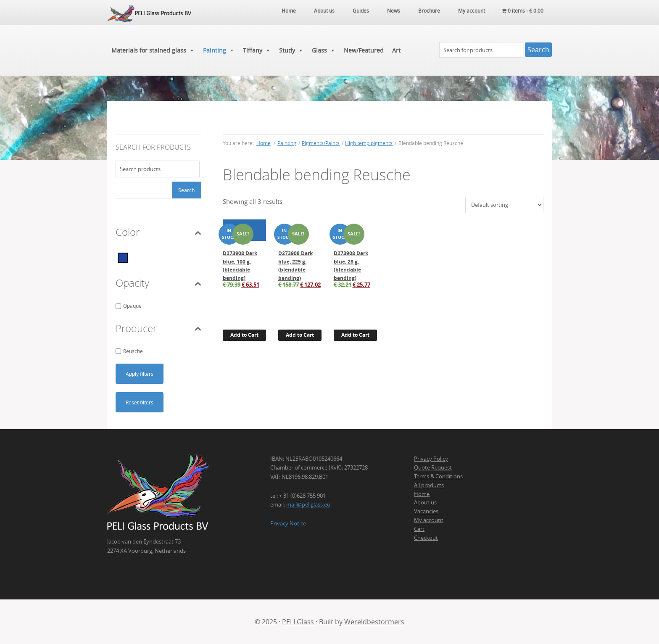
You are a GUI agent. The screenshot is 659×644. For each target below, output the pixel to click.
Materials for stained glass (153, 50)
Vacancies (426, 511)
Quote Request (433, 467)
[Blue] (123, 257)
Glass (324, 50)
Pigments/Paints (321, 143)
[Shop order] (504, 205)
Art (396, 50)
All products (429, 485)
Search (186, 190)
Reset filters (140, 402)
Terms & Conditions (438, 476)
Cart (419, 529)
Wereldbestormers (374, 622)
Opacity (158, 283)
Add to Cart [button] (244, 335)
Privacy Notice (288, 523)
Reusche (133, 351)
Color (158, 232)
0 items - (523, 11)
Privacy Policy (431, 459)
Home (422, 494)
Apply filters (140, 374)
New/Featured (364, 50)
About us (425, 502)
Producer (158, 328)
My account (429, 520)
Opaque (132, 306)
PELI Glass (298, 622)
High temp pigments (369, 143)
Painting (219, 50)
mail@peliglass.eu (308, 504)
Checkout (426, 538)
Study (291, 50)
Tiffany (257, 50)
